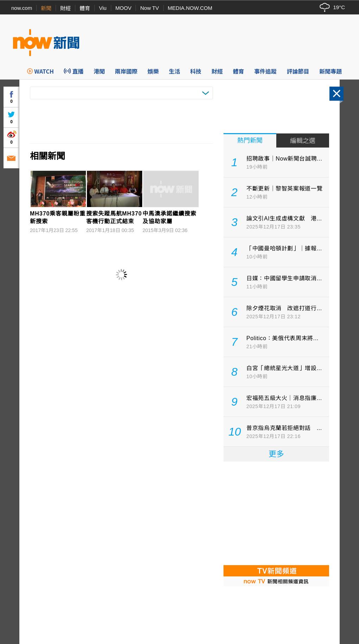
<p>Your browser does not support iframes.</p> (276, 513)
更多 (276, 454)
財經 (65, 8)
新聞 (46, 8)
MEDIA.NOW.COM (190, 8)
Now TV (149, 8)
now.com (22, 8)
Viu (103, 8)
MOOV (124, 8)
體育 (85, 8)
